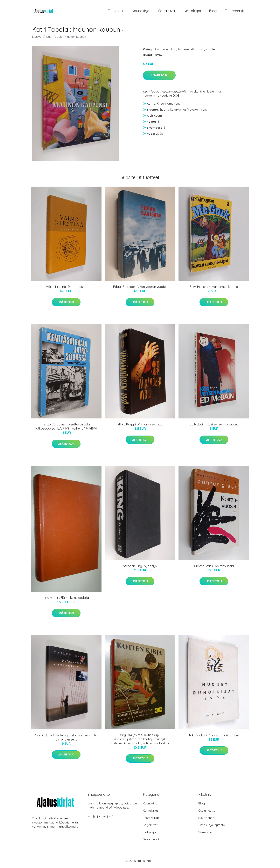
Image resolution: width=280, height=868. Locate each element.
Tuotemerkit (234, 11)
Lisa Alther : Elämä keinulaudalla (66, 598)
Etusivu (37, 37)
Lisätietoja (159, 76)
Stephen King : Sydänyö (140, 567)
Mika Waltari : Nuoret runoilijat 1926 (214, 736)
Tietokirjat (116, 11)
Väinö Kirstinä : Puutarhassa (66, 287)
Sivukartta (205, 833)
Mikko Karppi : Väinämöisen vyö (140, 425)
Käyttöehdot (207, 818)
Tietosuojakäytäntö (212, 826)
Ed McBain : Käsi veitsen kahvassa (214, 425)
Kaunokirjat (141, 11)
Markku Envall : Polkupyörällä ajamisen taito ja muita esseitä (66, 738)
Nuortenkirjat (214, 50)
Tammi (200, 50)
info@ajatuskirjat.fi (100, 817)
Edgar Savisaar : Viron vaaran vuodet (140, 287)
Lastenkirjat (168, 50)
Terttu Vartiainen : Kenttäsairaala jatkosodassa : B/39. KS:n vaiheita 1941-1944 (66, 427)
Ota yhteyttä (207, 811)
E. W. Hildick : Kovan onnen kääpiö (214, 287)
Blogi (213, 11)
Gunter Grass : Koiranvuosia (214, 567)
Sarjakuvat (167, 11)
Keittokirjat (192, 11)
